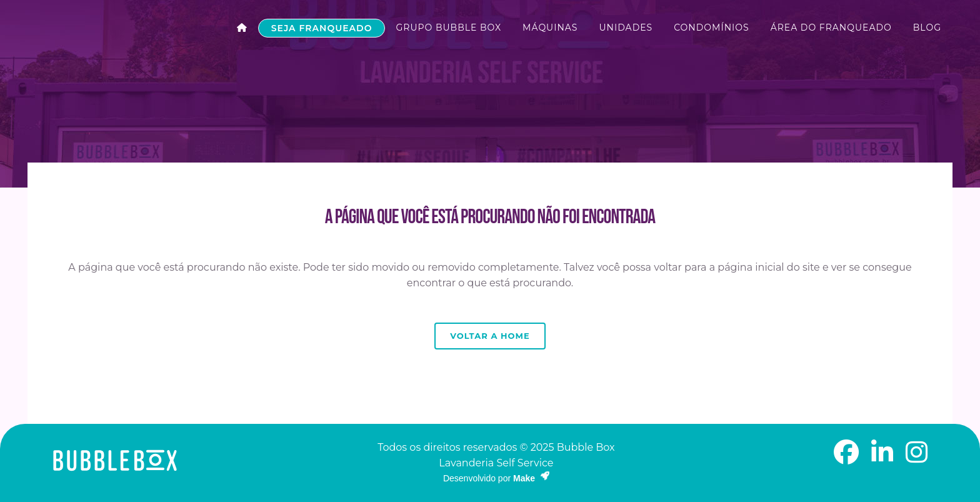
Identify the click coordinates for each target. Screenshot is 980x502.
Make (531, 478)
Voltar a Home (490, 336)
